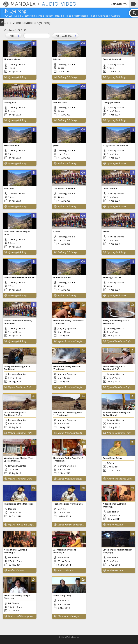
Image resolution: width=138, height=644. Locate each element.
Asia (16, 16)
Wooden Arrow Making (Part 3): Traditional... (117, 414)
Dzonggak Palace (112, 102)
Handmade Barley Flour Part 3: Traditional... (69, 459)
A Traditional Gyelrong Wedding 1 (65, 551)
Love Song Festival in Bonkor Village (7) (117, 551)
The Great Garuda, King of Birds (17, 233)
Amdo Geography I (63, 595)
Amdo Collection (115, 525)
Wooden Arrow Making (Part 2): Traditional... (18, 459)
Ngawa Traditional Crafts (70, 341)
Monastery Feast (12, 59)
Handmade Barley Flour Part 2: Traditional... (69, 368)
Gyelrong (103, 16)
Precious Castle (12, 145)
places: (9, 16)
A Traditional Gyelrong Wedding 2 (15, 551)
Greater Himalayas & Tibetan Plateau (42, 16)
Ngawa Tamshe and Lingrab (120, 479)
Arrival (106, 232)
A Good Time (60, 102)
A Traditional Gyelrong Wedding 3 (114, 505)
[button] (133, 4)
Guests (57, 232)
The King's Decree (112, 277)
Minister (57, 59)
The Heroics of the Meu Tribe (19, 504)
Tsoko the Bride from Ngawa (68, 504)
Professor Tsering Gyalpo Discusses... (17, 597)
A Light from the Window (115, 145)
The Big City (10, 102)
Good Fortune (110, 189)
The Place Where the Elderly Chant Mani (18, 322)
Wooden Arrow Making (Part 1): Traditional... (68, 414)
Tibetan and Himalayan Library (21, 616)
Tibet (68, 16)
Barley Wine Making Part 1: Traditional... (17, 368)
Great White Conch (112, 59)
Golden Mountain (62, 277)
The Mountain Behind (64, 189)
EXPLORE (119, 4)
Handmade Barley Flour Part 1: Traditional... (69, 322)
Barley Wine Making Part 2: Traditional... (116, 322)
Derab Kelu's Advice (113, 458)
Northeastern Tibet (84, 16)
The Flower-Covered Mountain (19, 277)
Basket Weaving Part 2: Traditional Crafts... (114, 368)
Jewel (56, 145)
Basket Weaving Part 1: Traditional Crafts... (15, 414)
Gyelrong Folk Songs (18, 77)
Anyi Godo (9, 189)
